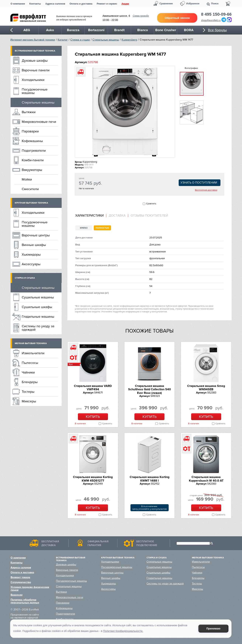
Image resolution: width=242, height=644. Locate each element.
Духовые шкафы (35, 61)
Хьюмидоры (31, 254)
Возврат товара (20, 577)
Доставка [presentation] (117, 216)
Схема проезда (141, 16)
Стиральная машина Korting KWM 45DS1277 (93, 479)
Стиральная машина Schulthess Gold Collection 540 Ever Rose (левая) (150, 389)
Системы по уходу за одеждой (38, 328)
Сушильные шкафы (37, 307)
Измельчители (33, 353)
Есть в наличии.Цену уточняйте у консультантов (150, 508)
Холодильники (33, 80)
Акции (125, 4)
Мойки (27, 179)
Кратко (84, 228)
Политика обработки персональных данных (25, 601)
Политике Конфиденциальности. (123, 631)
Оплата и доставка (81, 4)
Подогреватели (34, 151)
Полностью (102, 228)
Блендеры (30, 382)
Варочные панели (36, 70)
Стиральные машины (106, 40)
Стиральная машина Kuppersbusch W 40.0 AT (206, 479)
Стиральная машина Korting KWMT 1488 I (150, 479)
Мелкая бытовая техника (31, 343)
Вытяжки (29, 112)
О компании (18, 4)
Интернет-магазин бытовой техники (33, 40)
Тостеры (28, 392)
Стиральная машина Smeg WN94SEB (206, 388)
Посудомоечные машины (35, 91)
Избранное (193, 3)
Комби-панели (33, 160)
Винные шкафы (34, 245)
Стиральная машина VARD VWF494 (93, 388)
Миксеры (29, 401)
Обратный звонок (177, 18)
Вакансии (17, 595)
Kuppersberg (129, 40)
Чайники (28, 372)
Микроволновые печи (39, 122)
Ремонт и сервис (107, 4)
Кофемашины (32, 141)
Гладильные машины (38, 317)
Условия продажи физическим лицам (30, 589)
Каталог (63, 40)
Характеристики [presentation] (89, 216)
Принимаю (213, 629)
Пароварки (30, 131)
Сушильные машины (38, 297)
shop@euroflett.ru (211, 20)
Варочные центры (36, 235)
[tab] (91, 216)
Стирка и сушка (80, 40)
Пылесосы (30, 363)
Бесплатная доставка (206, 190)
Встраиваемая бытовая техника (35, 51)
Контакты (35, 4)
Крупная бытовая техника (31, 203)
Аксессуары (31, 264)
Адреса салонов (55, 4)
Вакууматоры (32, 170)
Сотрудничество (21, 582)
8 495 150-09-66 (216, 14)
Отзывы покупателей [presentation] (149, 216)
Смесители (30, 189)
